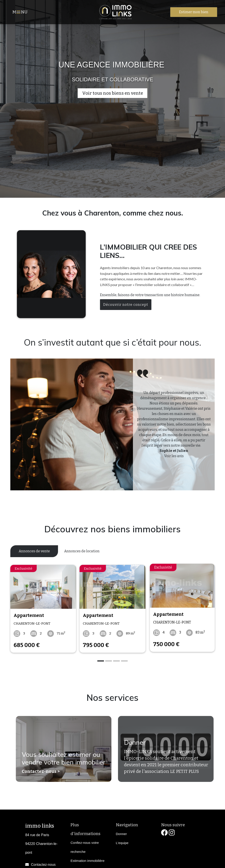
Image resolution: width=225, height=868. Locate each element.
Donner (134, 743)
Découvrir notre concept (126, 305)
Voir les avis (174, 456)
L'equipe (122, 841)
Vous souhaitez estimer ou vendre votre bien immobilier (62, 754)
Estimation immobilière (88, 859)
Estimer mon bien (194, 12)
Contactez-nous (43, 863)
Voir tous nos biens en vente (113, 93)
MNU (21, 13)
